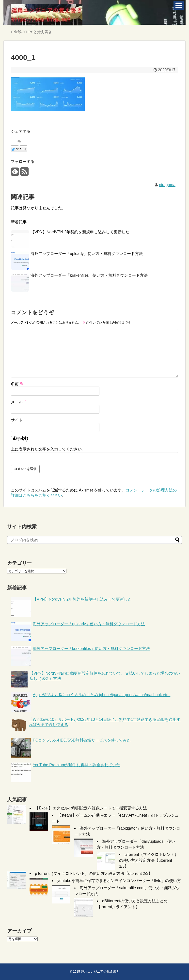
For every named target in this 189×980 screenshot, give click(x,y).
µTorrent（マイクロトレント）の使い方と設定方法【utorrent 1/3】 (149, 860)
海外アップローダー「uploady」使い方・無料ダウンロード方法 (87, 254)
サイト (17, 420)
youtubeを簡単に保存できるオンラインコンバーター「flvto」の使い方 (119, 881)
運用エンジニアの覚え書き (100, 971)
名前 (17, 384)
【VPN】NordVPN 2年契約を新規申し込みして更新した (80, 232)
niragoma (167, 185)
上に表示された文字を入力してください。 (48, 449)
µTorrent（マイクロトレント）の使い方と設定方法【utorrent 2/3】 (94, 873)
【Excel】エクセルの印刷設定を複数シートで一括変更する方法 (91, 808)
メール (19, 402)
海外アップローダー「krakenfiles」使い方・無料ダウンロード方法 (89, 275)
